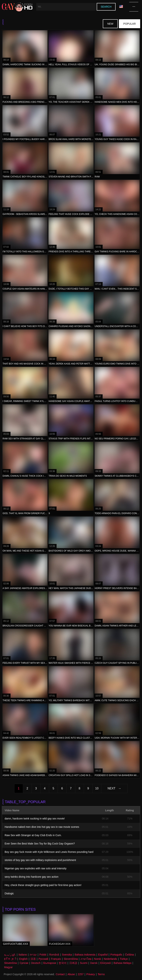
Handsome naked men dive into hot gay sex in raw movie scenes (42, 827)
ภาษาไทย (86, 959)
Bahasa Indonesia (85, 955)
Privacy (91, 974)
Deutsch (36, 963)
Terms (101, 974)
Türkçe (124, 959)
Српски (24, 963)
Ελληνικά (105, 963)
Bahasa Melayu (122, 963)
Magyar (8, 967)
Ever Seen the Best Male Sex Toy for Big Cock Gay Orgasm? (40, 844)
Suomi (84, 963)
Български (50, 963)
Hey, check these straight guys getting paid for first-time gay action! (43, 885)
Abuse (71, 974)
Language (121, 7)
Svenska (67, 955)
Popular (130, 24)
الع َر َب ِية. (10, 955)
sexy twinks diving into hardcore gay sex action (32, 877)
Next (112, 788)
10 (97, 788)
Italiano (23, 955)
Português (116, 955)
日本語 (73, 963)
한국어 (62, 963)
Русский (43, 959)
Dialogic (9, 893)
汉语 (33, 959)
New (110, 24)
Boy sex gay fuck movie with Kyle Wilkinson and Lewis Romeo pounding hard (49, 852)
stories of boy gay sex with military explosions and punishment (40, 860)
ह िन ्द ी (10, 959)
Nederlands (110, 959)
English (23, 959)
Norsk (98, 959)
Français (56, 959)
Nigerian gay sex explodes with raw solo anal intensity (36, 868)
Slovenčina (10, 963)
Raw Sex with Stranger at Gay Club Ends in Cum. (33, 835)
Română (54, 955)
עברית (33, 955)
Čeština (129, 955)
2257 (81, 974)
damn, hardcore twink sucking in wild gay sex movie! (35, 819)
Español (103, 955)
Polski (43, 955)
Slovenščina (71, 959)
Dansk (94, 963)
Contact (60, 974)
